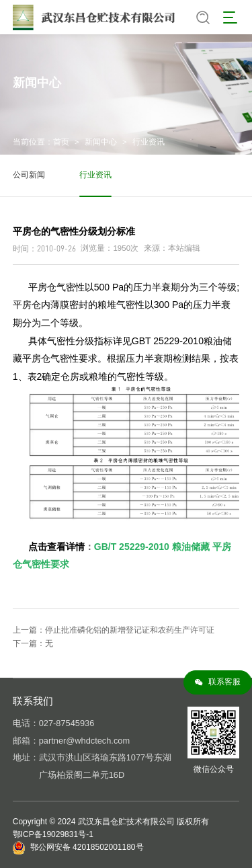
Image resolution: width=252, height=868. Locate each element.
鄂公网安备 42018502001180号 (87, 847)
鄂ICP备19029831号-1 (53, 834)
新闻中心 (101, 142)
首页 (61, 142)
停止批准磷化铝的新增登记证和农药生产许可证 (130, 630)
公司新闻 (29, 175)
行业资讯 (149, 142)
